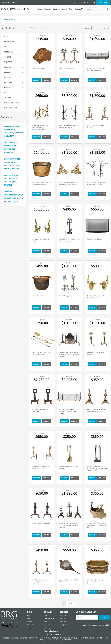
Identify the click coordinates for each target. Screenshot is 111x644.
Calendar (30, 625)
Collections (9, 42)
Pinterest (63, 622)
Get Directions (20, 638)
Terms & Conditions (51, 631)
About (39, 9)
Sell (29, 619)
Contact (4, 3)
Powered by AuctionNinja (94, 625)
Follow (46, 80)
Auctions (48, 9)
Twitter (62, 619)
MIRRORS (8, 77)
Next (73, 604)
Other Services (49, 619)
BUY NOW (36, 80)
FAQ (45, 615)
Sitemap (30, 628)
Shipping (47, 628)
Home (6, 19)
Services (57, 9)
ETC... (6, 93)
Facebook (63, 615)
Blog (71, 9)
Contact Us (79, 9)
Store (64, 9)
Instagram (63, 625)
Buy (29, 615)
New (6, 37)
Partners (47, 625)
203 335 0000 (12, 3)
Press (45, 622)
